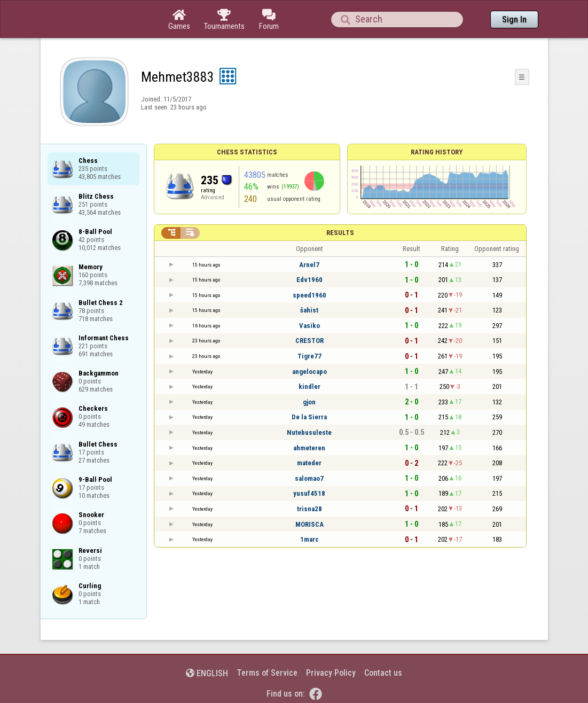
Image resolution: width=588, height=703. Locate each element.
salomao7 (309, 478)
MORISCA (309, 524)
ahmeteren (309, 448)
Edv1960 (309, 280)
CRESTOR (309, 341)
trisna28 (309, 509)
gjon (309, 402)
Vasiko (309, 326)
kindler (309, 386)
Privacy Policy (331, 673)
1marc (309, 539)
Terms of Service (267, 673)
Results (340, 233)
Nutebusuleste (309, 432)
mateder (309, 463)
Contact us (383, 673)
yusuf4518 (309, 493)
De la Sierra (309, 417)
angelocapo (309, 372)
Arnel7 (309, 265)
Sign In (514, 19)
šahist (309, 310)
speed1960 (309, 295)
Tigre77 (309, 356)
